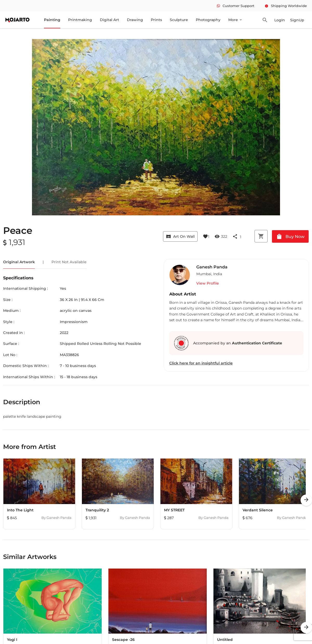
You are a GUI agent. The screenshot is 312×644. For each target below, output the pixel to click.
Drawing (135, 20)
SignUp (297, 20)
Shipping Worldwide (286, 6)
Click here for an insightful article (201, 363)
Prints (156, 20)
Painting (52, 20)
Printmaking (80, 20)
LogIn (280, 20)
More (235, 20)
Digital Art (109, 20)
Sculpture (179, 20)
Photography (208, 20)
